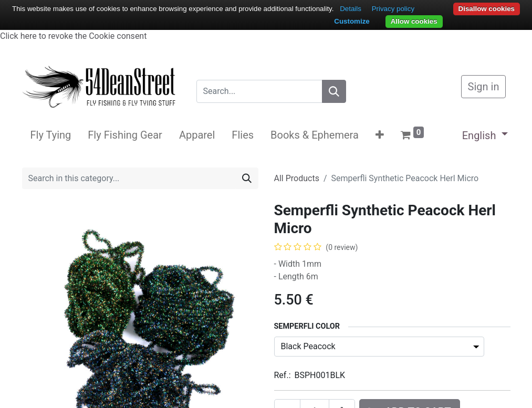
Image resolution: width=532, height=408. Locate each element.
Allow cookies (414, 21)
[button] (380, 135)
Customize (352, 21)
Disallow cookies (487, 9)
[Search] (334, 91)
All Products (297, 178)
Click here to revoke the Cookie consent (73, 36)
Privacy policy (393, 9)
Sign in (484, 87)
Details (351, 9)
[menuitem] (51, 135)
